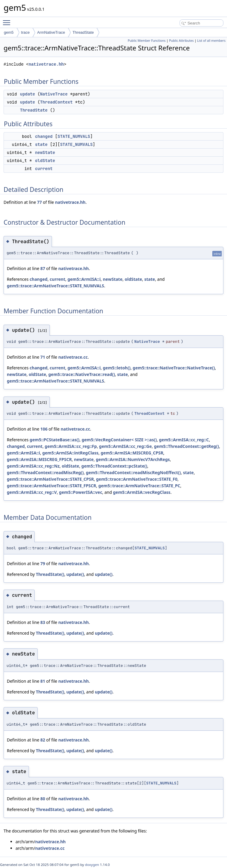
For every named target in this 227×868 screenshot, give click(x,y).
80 (43, 799)
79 (43, 563)
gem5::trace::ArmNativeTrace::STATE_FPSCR (51, 486)
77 (39, 202)
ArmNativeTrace (51, 32)
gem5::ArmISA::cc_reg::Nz (33, 466)
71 (43, 357)
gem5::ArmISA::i (84, 279)
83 (43, 622)
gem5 (9, 32)
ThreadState (83, 32)
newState (45, 152)
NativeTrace (54, 94)
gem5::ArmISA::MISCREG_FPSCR (39, 459)
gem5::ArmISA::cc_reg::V (32, 492)
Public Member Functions (147, 41)
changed (44, 136)
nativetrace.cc (73, 357)
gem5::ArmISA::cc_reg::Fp (71, 446)
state (41, 144)
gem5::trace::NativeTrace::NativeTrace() (174, 368)
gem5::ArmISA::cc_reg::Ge (125, 446)
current (44, 169)
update (27, 94)
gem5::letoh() (117, 368)
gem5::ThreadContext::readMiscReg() (45, 472)
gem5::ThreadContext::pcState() (114, 466)
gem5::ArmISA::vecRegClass (142, 492)
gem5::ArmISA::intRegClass (70, 453)
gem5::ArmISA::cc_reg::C (184, 440)
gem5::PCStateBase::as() (54, 440)
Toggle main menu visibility (8, 20)
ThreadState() (50, 574)
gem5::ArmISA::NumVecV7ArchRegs (133, 459)
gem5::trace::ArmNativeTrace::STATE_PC (139, 486)
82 (43, 740)
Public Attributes (182, 41)
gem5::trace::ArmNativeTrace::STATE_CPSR (50, 479)
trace (26, 32)
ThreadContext (56, 102)
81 (43, 681)
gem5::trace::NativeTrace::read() (82, 374)
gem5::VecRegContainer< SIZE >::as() (119, 440)
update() (75, 574)
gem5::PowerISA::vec (81, 492)
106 (44, 429)
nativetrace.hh (46, 64)
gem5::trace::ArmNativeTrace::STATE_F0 (137, 479)
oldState (45, 161)
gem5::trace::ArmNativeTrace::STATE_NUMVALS (55, 286)
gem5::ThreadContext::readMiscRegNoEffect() (133, 472)
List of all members (211, 41)
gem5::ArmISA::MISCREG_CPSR (132, 453)
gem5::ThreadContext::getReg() (186, 446)
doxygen (92, 865)
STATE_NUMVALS (74, 136)
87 (43, 268)
